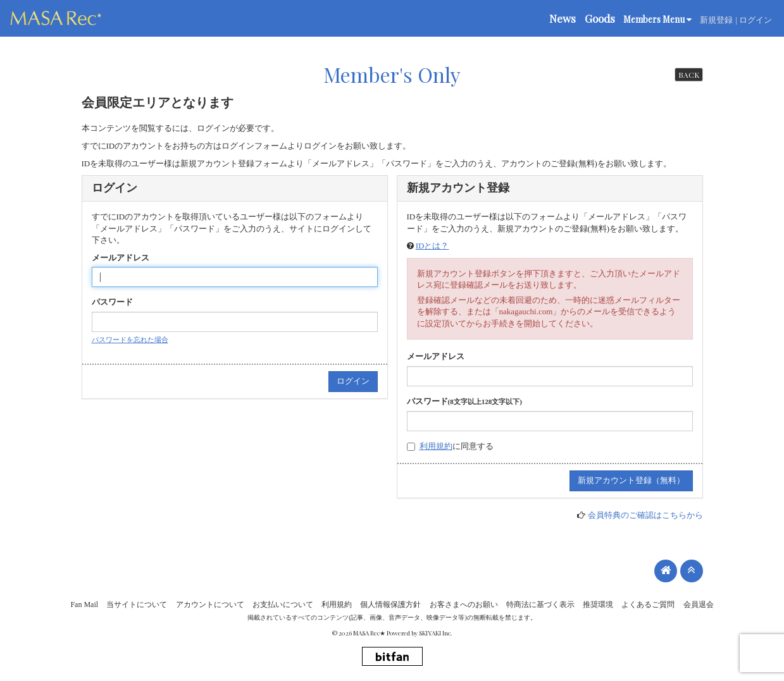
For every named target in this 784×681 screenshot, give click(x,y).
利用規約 (436, 446)
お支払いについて (283, 604)
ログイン (756, 20)
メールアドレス (121, 258)
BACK (689, 75)
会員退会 (699, 604)
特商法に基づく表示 (540, 604)
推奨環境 (598, 604)
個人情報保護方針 (390, 604)
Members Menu (657, 19)
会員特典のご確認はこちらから (645, 515)
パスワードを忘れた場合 (130, 340)
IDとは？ (432, 246)
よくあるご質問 (648, 604)
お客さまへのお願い (464, 604)
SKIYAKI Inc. (436, 633)
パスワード (112, 302)
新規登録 (716, 20)
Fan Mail (84, 604)
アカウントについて (210, 604)
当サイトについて (137, 604)
